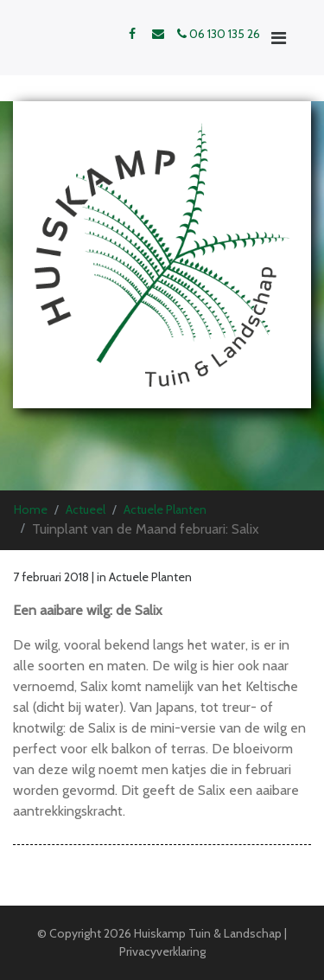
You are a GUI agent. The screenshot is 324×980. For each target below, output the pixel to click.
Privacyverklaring (162, 951)
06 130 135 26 (219, 34)
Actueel (86, 509)
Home (31, 509)
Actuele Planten (165, 509)
